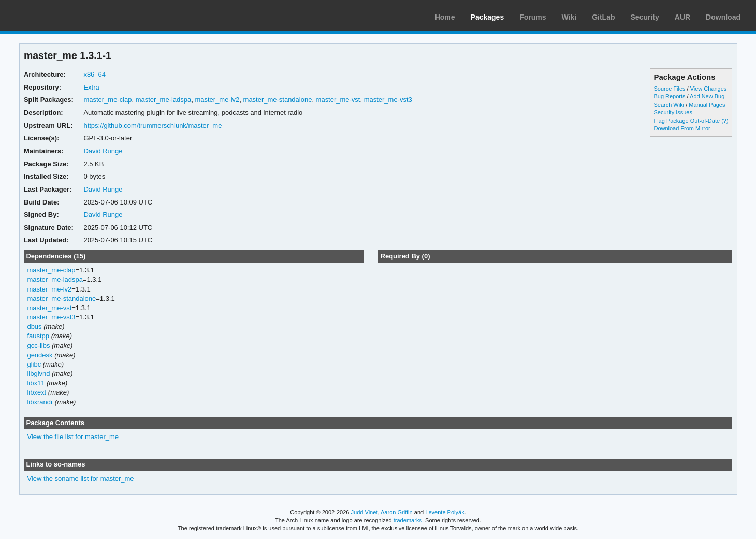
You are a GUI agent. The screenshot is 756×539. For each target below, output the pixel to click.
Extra (91, 87)
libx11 (36, 383)
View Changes (709, 89)
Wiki (569, 17)
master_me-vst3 (388, 100)
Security (645, 17)
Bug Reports (669, 96)
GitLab (603, 17)
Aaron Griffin (397, 512)
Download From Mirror (682, 128)
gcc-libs (38, 346)
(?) (725, 121)
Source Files (669, 89)
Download (723, 17)
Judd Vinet (365, 512)
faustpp (38, 336)
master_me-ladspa (164, 100)
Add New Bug (707, 96)
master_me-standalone (278, 100)
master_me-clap (107, 100)
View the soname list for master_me (80, 479)
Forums (533, 17)
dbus (34, 326)
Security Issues (673, 112)
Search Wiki (669, 105)
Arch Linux (57, 16)
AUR (682, 17)
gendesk (40, 355)
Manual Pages (707, 105)
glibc (34, 364)
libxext (37, 392)
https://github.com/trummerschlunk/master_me (152, 126)
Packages (488, 17)
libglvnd (38, 374)
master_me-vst (338, 100)
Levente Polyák (445, 512)
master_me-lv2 (217, 100)
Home (445, 17)
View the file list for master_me (73, 437)
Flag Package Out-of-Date (687, 121)
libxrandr (40, 402)
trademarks (408, 520)
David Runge (103, 151)
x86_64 (94, 74)
